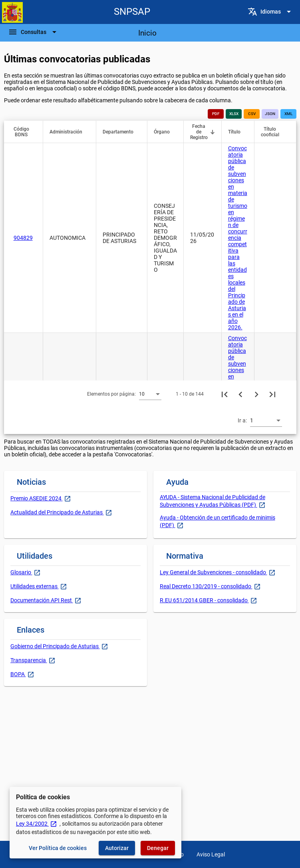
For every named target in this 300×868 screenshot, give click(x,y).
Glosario (21, 572)
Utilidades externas (35, 586)
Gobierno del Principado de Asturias (55, 646)
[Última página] (272, 394)
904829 (23, 238)
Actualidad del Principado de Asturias (57, 512)
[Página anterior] (240, 394)
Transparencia (29, 660)
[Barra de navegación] (34, 32)
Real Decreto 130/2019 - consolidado (206, 586)
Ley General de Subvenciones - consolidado (214, 572)
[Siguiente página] (256, 394)
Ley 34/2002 (37, 824)
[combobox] (150, 394)
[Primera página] (225, 394)
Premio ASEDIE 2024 (37, 498)
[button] (25, 132)
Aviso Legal (211, 854)
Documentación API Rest (42, 600)
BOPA (18, 674)
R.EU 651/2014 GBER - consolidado (204, 600)
